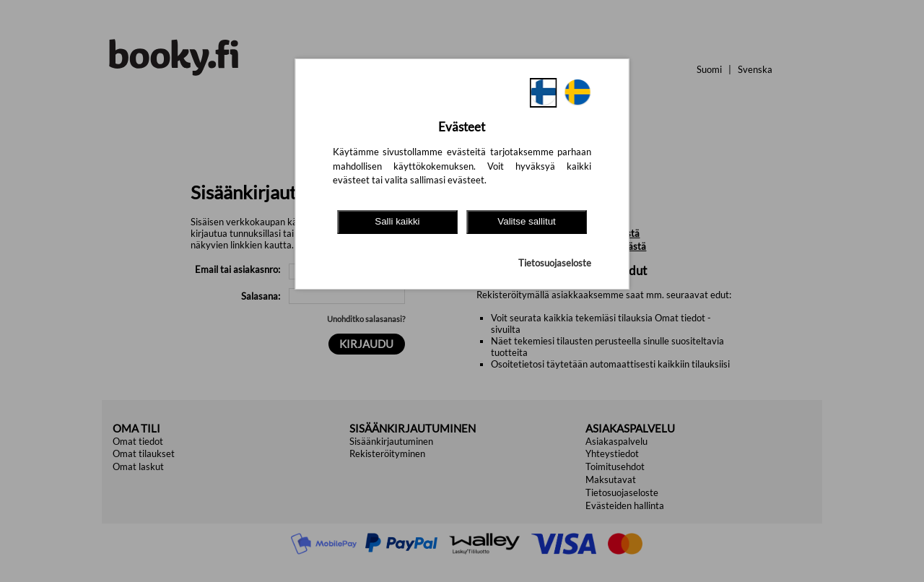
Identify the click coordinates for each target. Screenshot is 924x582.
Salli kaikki (397, 221)
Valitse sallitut (527, 221)
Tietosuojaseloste (555, 263)
